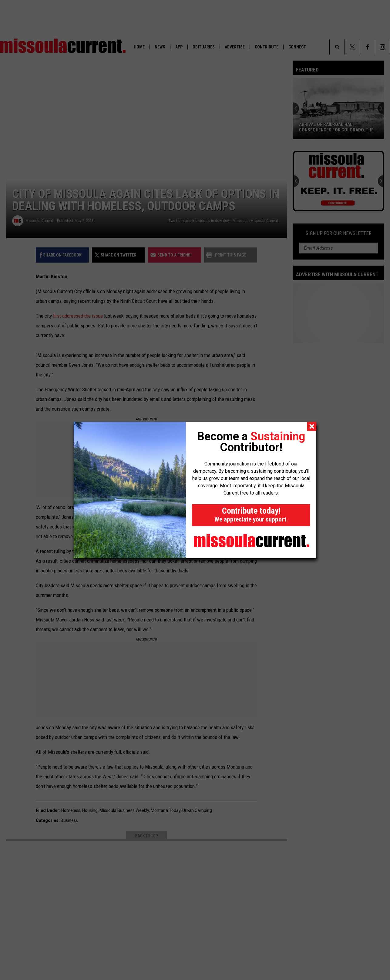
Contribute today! (251, 514)
